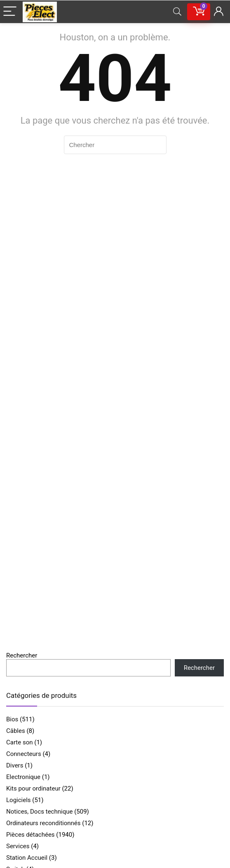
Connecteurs (24, 754)
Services (18, 846)
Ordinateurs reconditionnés (43, 823)
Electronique (23, 777)
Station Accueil (27, 858)
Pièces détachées (31, 835)
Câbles (16, 731)
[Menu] (10, 12)
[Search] (177, 12)
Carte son (20, 742)
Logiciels (19, 800)
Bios (12, 719)
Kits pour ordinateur (33, 788)
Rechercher (22, 655)
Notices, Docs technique (39, 812)
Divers (15, 765)
